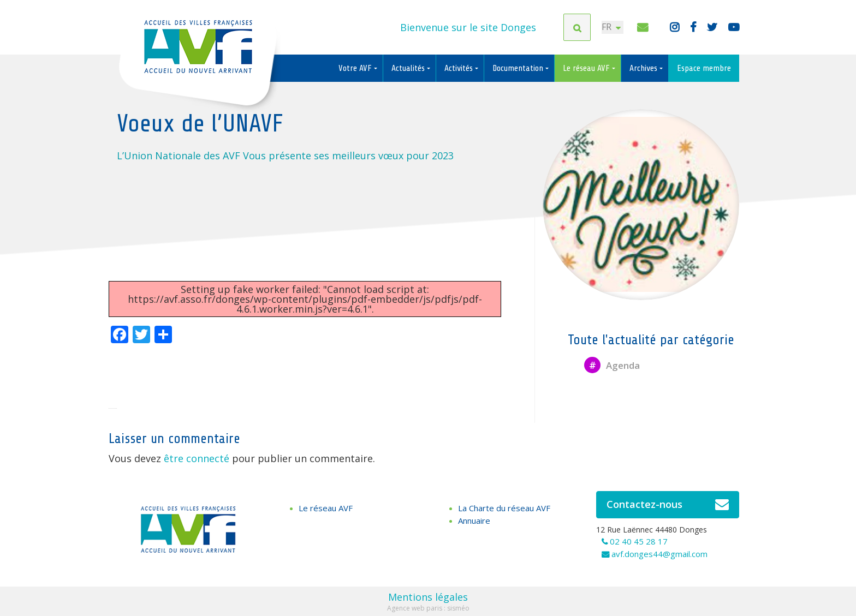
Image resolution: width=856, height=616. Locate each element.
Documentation (519, 68)
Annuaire (474, 521)
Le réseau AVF (587, 68)
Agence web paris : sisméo (428, 608)
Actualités (409, 68)
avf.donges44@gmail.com (659, 554)
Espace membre (704, 68)
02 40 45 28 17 (639, 541)
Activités (460, 68)
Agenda (612, 365)
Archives (644, 68)
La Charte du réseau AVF (504, 508)
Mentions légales (428, 597)
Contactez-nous (668, 505)
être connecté (197, 458)
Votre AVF (356, 68)
